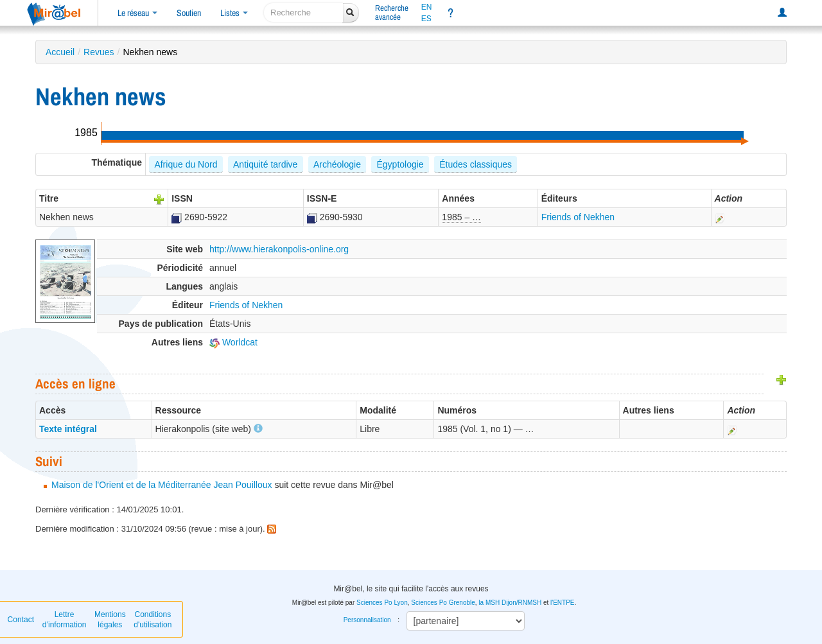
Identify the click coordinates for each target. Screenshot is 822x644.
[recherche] (303, 13)
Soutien (189, 13)
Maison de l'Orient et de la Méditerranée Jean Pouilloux (162, 485)
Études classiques (476, 164)
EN (427, 7)
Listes (234, 13)
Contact (21, 620)
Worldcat (233, 342)
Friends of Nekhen (578, 217)
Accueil (60, 52)
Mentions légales (110, 620)
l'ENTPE (562, 603)
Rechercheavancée (392, 13)
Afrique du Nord (186, 164)
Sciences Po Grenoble (443, 603)
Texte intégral (68, 429)
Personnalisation (367, 620)
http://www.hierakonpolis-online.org (279, 249)
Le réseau (137, 13)
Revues (99, 52)
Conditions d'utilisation (153, 620)
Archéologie (337, 164)
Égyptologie (400, 164)
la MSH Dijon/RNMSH (510, 603)
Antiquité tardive (265, 164)
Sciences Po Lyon (382, 603)
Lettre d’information (65, 620)
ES (426, 19)
